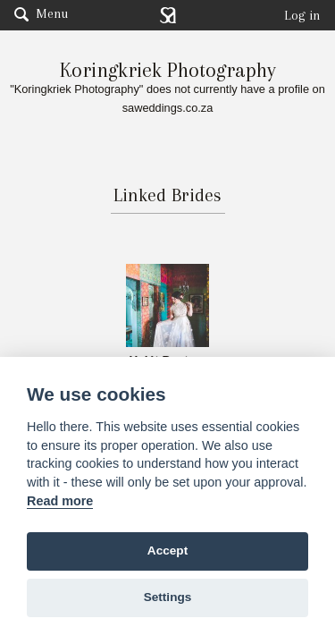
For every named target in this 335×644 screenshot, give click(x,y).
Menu (41, 13)
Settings (168, 597)
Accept (167, 551)
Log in (302, 15)
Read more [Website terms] (60, 501)
